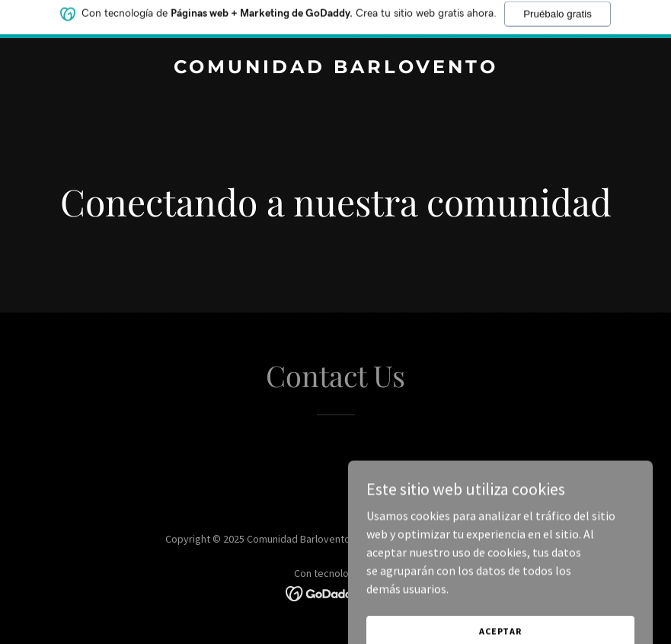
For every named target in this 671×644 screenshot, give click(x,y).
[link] (336, 69)
